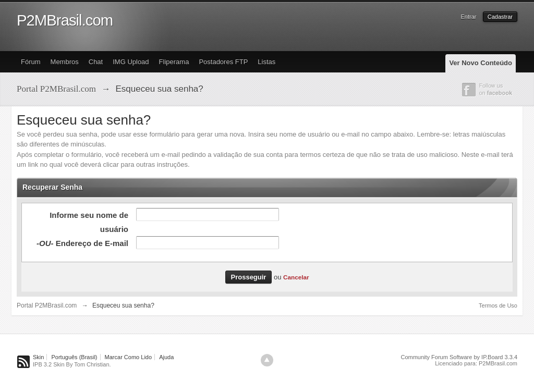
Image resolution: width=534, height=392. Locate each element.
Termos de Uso (498, 305)
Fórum (31, 62)
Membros (65, 62)
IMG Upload (131, 62)
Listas (266, 62)
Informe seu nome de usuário (89, 222)
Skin (38, 357)
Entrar (469, 17)
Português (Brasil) (74, 357)
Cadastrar (500, 17)
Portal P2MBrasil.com (47, 305)
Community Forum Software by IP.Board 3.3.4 (459, 357)
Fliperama (174, 62)
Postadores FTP (223, 62)
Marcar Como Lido (128, 357)
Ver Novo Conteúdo (481, 63)
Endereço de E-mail (82, 243)
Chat (96, 62)
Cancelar (296, 277)
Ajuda (166, 357)
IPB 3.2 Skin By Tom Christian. (72, 364)
